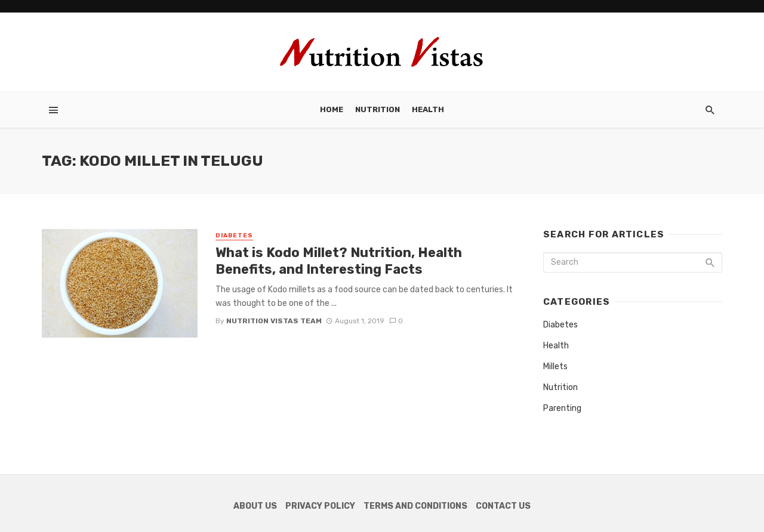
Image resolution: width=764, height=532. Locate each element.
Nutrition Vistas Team (274, 321)
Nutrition (378, 109)
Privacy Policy (320, 506)
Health (428, 109)
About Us (255, 506)
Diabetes (234, 236)
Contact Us (503, 506)
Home (332, 109)
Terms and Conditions (415, 506)
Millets (555, 366)
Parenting (562, 408)
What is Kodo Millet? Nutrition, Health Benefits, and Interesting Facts (339, 261)
